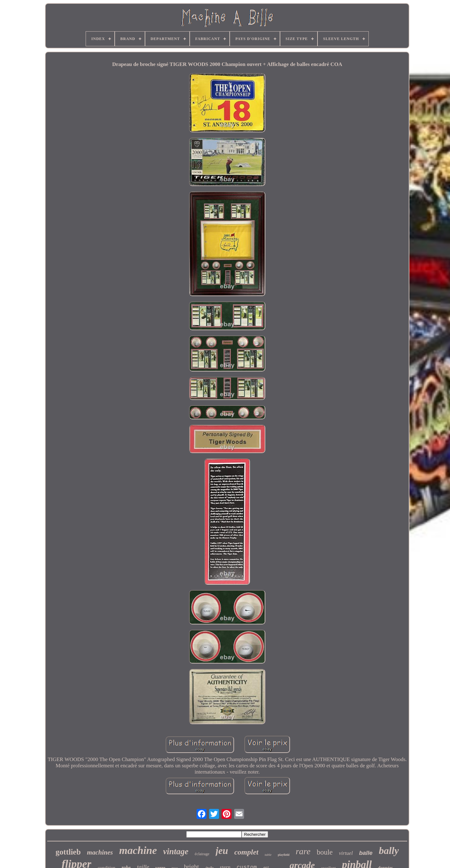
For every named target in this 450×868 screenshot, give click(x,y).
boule (325, 852)
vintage (176, 851)
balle (366, 853)
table (268, 855)
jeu (222, 851)
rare (303, 851)
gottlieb (68, 852)
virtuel (346, 853)
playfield (284, 855)
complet (246, 852)
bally (389, 850)
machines (100, 852)
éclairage (202, 854)
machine (138, 850)
